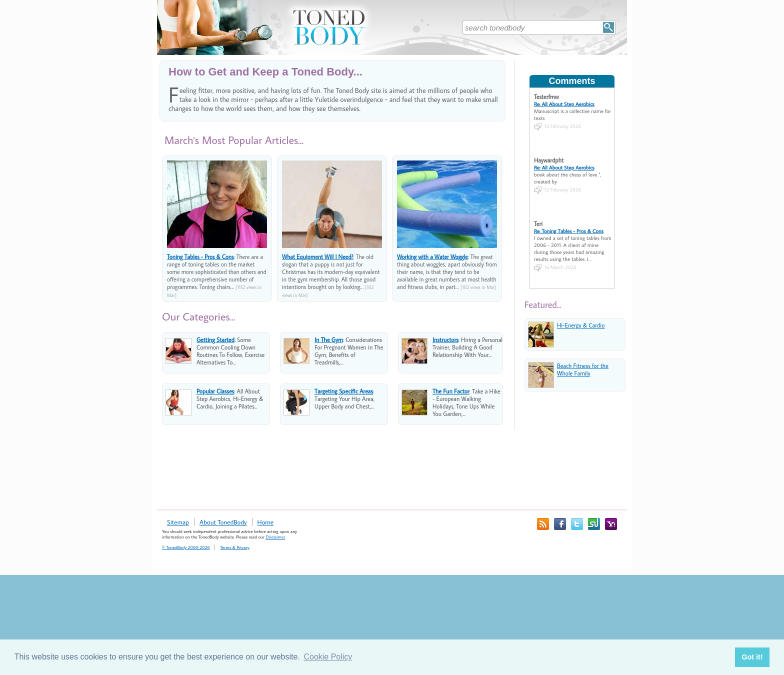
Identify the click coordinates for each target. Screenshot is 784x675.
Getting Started (215, 340)
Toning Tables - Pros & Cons (200, 257)
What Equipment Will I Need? (318, 257)
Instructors (445, 340)
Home (265, 522)
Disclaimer (275, 537)
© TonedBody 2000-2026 (186, 547)
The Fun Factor (451, 391)
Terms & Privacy (234, 547)
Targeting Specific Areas (344, 391)
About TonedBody (223, 522)
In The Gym (329, 340)
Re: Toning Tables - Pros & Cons (569, 231)
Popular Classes (215, 391)
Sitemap (178, 522)
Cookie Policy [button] (328, 657)
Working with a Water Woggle (432, 257)
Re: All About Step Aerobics (564, 104)
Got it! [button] (752, 657)
